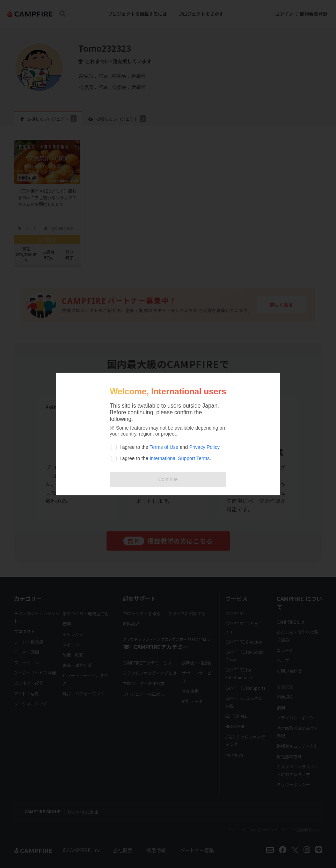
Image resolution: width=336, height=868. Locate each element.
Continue (168, 479)
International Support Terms (180, 458)
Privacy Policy (204, 447)
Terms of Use (164, 447)
